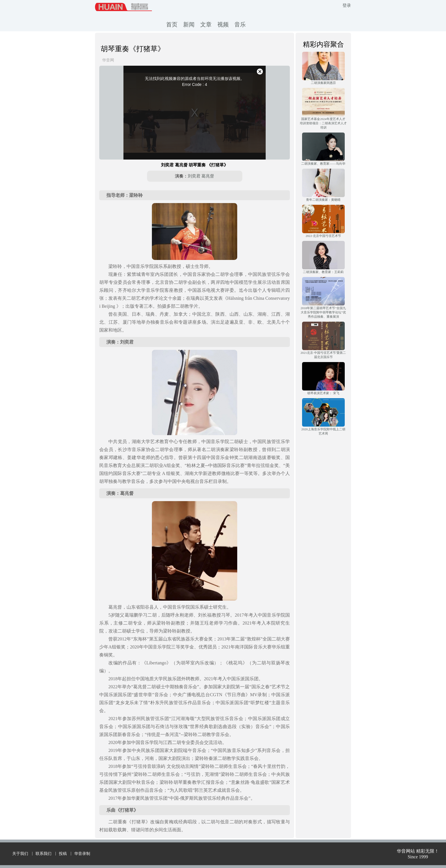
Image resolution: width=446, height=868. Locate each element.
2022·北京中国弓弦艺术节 (323, 236)
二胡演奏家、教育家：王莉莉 (323, 272)
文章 (206, 24)
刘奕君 (194, 176)
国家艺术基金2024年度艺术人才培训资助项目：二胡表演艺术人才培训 (323, 123)
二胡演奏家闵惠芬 (323, 83)
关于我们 (20, 854)
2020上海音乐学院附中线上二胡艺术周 (323, 431)
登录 (347, 5)
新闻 (189, 24)
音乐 (240, 24)
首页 (172, 24)
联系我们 (44, 854)
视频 (223, 24)
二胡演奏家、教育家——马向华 (323, 164)
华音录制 (82, 854)
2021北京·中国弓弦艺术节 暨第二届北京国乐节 (323, 355)
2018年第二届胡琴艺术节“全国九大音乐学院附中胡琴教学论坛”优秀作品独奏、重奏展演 (323, 312)
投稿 (63, 854)
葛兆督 (208, 176)
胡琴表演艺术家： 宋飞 (323, 393)
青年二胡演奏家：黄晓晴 (323, 200)
